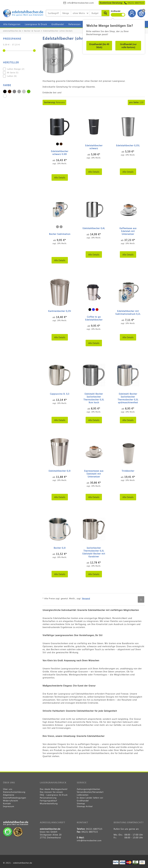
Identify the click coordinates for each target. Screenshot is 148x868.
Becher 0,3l (60, 548)
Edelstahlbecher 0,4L (94, 228)
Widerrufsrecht (11, 801)
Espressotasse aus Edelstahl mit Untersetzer (94, 474)
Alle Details (60, 177)
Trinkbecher (128, 471)
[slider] (4, 51)
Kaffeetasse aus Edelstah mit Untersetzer (128, 231)
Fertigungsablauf (48, 801)
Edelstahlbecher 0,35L (128, 145)
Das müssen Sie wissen (51, 792)
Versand (86, 598)
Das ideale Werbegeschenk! (54, 789)
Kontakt (7, 803)
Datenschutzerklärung (14, 792)
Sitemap (81, 803)
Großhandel (58, 24)
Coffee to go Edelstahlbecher (94, 318)
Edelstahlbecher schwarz (94, 147)
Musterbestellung (49, 803)
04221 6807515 (136, 3)
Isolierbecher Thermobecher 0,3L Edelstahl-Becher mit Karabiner (94, 552)
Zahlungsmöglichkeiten (89, 789)
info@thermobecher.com (80, 3)
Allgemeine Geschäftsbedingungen (15, 796)
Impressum (9, 806)
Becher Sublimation (60, 234)
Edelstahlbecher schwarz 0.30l (60, 153)
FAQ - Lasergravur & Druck (54, 795)
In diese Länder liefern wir (90, 798)
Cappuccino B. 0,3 (60, 394)
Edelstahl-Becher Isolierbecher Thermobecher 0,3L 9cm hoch (94, 398)
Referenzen (75, 24)
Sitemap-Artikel (85, 806)
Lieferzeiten (83, 795)
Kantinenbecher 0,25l (60, 311)
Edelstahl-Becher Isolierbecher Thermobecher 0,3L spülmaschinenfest (128, 398)
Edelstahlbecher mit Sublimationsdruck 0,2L (128, 312)
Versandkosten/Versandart (90, 792)
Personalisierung (48, 798)
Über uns (8, 789)
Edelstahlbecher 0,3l (60, 471)
